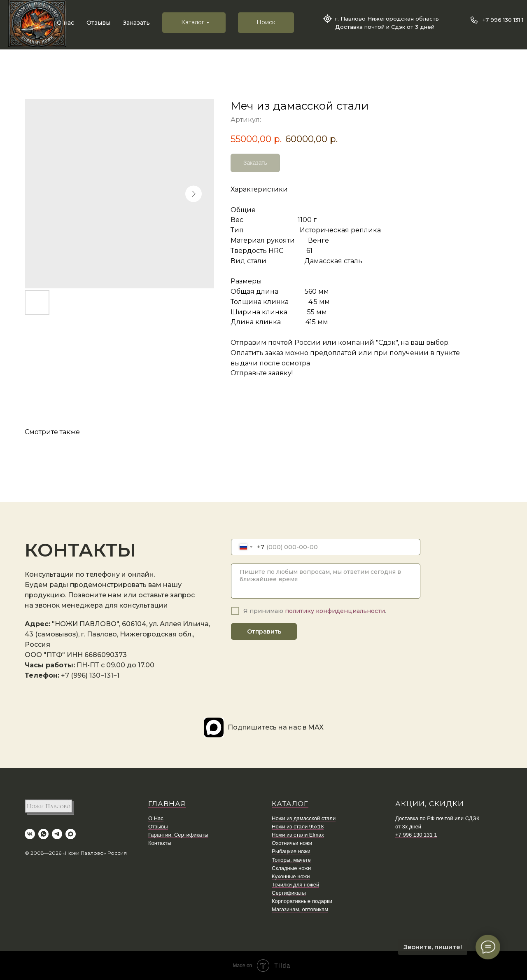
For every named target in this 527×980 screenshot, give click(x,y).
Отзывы (98, 23)
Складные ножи (291, 868)
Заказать (136, 23)
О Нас (156, 818)
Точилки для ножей (295, 885)
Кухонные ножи (291, 876)
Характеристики (259, 189)
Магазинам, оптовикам (300, 909)
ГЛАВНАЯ (167, 804)
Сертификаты (289, 893)
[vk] (30, 834)
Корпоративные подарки (302, 901)
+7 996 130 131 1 (503, 20)
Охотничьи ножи (292, 843)
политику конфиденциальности (335, 611)
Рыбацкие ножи (291, 851)
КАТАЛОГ (290, 804)
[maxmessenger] (71, 834)
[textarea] (326, 581)
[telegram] (57, 834)
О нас (65, 23)
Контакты (160, 843)
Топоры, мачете (291, 860)
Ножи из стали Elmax (298, 835)
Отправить (264, 632)
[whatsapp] (43, 834)
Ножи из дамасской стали (304, 818)
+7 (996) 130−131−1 (90, 675)
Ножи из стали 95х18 (298, 827)
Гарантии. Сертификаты (178, 835)
